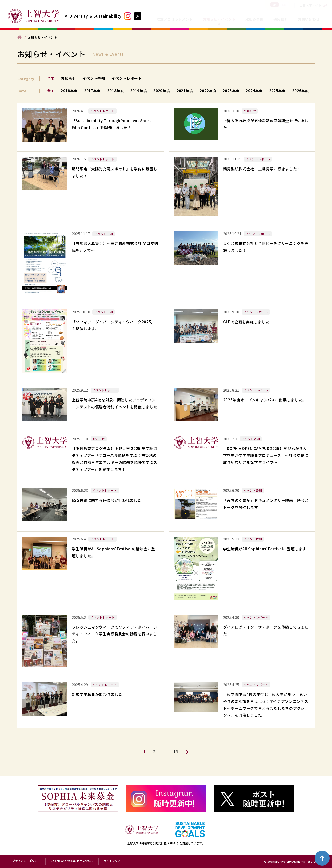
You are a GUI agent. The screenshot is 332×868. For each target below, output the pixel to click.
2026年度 (301, 91)
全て (51, 78)
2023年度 (231, 91)
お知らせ (68, 78)
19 (176, 752)
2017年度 (92, 91)
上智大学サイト (310, 5)
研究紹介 (281, 19)
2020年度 (162, 91)
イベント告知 (94, 78)
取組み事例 (255, 19)
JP (275, 5)
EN (284, 5)
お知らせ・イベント (219, 19)
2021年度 (185, 91)
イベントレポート (127, 78)
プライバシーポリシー (26, 861)
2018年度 (116, 91)
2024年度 (254, 91)
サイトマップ (112, 861)
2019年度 (139, 91)
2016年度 (69, 91)
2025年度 (277, 91)
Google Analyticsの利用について (72, 861)
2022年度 (208, 91)
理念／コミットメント (175, 19)
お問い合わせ (309, 19)
